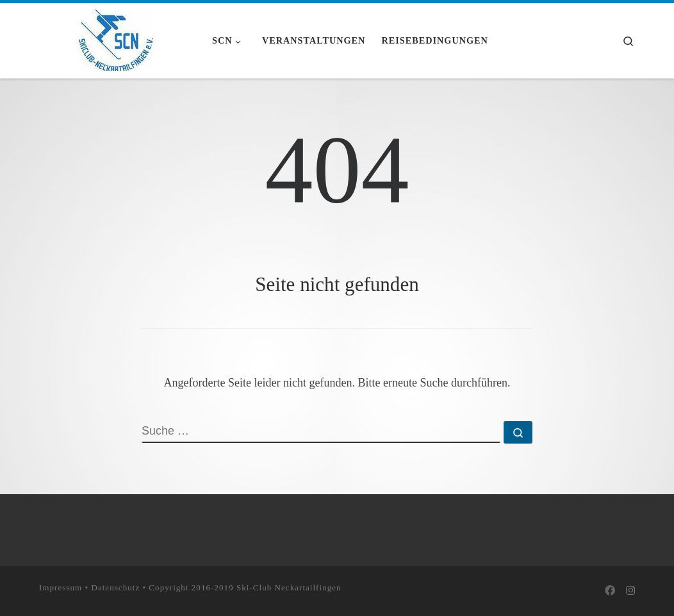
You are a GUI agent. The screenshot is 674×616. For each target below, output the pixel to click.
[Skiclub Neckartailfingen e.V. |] (116, 38)
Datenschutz (115, 587)
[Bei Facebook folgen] (610, 591)
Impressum (61, 587)
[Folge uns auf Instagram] (630, 591)
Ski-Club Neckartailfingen (289, 587)
